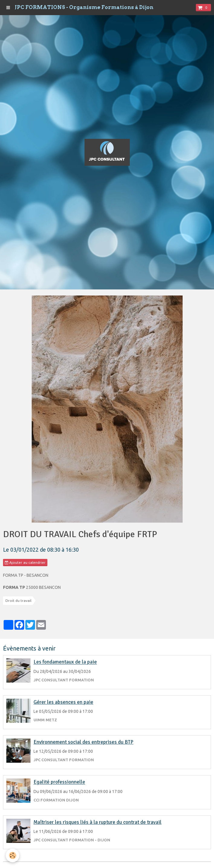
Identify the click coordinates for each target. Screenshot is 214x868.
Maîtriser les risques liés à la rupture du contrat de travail (97, 822)
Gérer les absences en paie (63, 702)
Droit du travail (18, 600)
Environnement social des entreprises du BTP (83, 742)
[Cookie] (13, 855)
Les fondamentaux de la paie (65, 662)
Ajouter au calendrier (25, 563)
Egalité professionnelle (59, 782)
